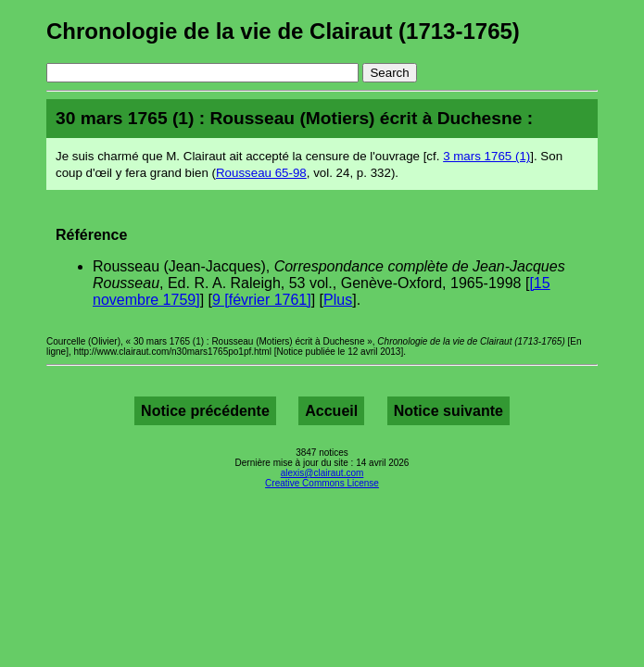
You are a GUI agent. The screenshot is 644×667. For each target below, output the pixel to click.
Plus (338, 300)
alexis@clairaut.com (322, 473)
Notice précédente (205, 411)
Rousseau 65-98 (261, 173)
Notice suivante (448, 411)
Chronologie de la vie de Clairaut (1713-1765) (283, 31)
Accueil (331, 411)
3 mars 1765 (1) (486, 156)
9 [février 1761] (262, 300)
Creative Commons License (322, 483)
